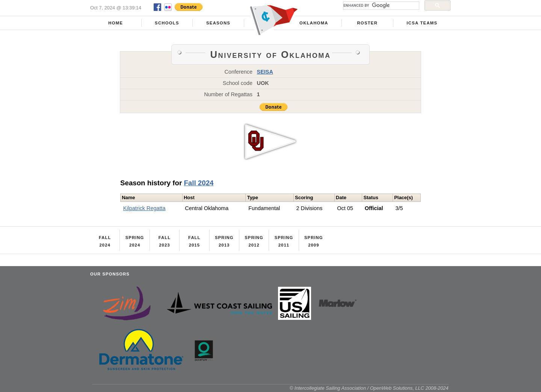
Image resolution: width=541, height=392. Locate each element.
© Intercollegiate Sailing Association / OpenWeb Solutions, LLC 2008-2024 (369, 388)
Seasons (218, 23)
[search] (380, 6)
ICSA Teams (422, 23)
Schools (167, 23)
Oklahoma (314, 23)
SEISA (265, 72)
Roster (367, 23)
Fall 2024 (199, 183)
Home (116, 23)
